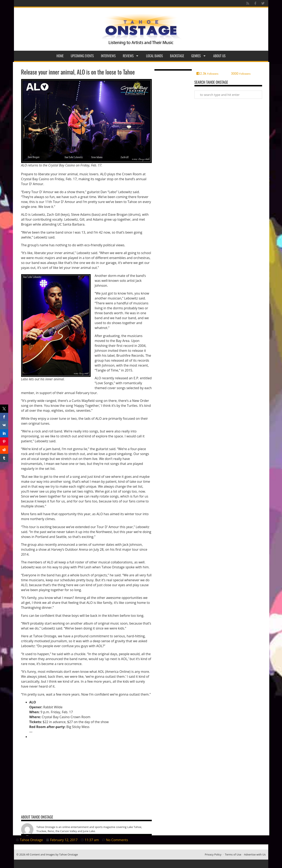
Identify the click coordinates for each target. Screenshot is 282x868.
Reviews (131, 56)
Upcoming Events (82, 56)
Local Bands (154, 56)
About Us (219, 56)
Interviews (108, 56)
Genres (199, 56)
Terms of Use (233, 854)
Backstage (177, 56)
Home (60, 56)
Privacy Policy (213, 854)
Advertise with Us (255, 854)
